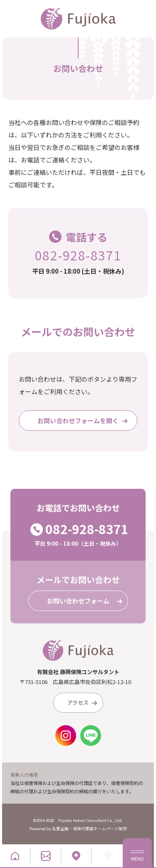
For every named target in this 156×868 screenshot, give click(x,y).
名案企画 (60, 829)
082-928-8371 (78, 255)
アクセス (84, 703)
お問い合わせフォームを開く (84, 421)
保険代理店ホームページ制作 (100, 829)
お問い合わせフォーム (86, 601)
